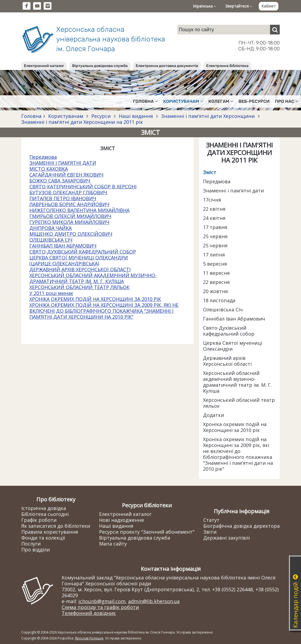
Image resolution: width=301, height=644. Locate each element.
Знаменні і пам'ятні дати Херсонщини (208, 116)
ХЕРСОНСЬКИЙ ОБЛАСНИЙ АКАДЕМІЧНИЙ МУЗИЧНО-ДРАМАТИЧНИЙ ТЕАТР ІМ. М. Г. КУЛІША (93, 278)
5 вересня (215, 264)
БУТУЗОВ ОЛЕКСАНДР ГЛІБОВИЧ (68, 192)
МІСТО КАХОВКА (49, 169)
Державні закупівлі (227, 538)
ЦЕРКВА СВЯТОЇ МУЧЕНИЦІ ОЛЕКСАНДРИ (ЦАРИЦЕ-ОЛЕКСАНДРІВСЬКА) (79, 261)
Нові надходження (121, 520)
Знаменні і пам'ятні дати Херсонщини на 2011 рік (82, 122)
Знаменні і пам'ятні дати (233, 191)
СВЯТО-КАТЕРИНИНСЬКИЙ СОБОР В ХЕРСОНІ (83, 186)
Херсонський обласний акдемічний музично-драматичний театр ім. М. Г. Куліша (237, 382)
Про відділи (36, 550)
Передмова (43, 157)
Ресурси (101, 116)
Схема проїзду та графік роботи (100, 607)
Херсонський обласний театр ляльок (239, 403)
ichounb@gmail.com (102, 601)
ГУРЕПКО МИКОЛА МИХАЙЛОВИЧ (69, 222)
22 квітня (214, 209)
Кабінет (269, 6)
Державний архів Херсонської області (227, 361)
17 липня (214, 255)
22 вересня (216, 282)
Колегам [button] (221, 101)
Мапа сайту (113, 544)
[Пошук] (275, 30)
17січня (212, 200)
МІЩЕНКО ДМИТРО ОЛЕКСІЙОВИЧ (71, 234)
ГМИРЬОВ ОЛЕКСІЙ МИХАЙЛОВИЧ (70, 216)
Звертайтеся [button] (239, 6)
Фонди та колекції (43, 538)
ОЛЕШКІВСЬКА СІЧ (51, 240)
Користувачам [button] (183, 101)
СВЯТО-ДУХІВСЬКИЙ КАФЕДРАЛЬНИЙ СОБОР (83, 252)
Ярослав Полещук (89, 638)
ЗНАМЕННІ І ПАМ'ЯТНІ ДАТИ (63, 163)
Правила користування (50, 532)
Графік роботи (39, 520)
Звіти (210, 532)
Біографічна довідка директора (241, 526)
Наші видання (136, 116)
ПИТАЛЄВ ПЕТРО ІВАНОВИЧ (63, 198)
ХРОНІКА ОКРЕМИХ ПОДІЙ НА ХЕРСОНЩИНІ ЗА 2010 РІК (95, 299)
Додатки (213, 415)
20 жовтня (215, 291)
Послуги (31, 544)
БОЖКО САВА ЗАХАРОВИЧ (60, 181)
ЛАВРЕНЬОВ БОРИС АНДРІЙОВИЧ (69, 204)
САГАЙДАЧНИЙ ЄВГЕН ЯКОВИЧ (66, 175)
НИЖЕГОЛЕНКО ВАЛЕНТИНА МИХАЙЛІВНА (79, 210)
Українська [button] (204, 6)
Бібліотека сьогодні (45, 514)
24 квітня (214, 218)
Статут (211, 520)
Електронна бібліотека (227, 66)
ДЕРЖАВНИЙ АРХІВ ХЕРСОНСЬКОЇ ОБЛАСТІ (80, 269)
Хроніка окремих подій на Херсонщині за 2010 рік (235, 427)
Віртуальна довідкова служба (100, 66)
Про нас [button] (287, 101)
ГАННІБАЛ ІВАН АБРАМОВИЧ (63, 246)
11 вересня (216, 273)
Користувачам (66, 116)
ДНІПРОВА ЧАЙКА (50, 228)
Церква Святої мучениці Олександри (233, 346)
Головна (31, 116)
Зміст (210, 172)
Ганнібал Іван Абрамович (234, 319)
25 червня (215, 236)
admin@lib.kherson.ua (154, 601)
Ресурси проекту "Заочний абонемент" (147, 532)
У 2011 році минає (51, 293)
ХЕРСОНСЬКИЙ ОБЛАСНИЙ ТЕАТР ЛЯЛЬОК (79, 287)
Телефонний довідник (89, 613)
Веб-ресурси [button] (254, 101)
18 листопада (219, 300)
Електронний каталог (44, 66)
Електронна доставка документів (167, 66)
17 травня (215, 227)
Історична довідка (44, 508)
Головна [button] (145, 101)
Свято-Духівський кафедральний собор (229, 331)
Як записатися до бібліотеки (56, 526)
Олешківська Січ (223, 309)
